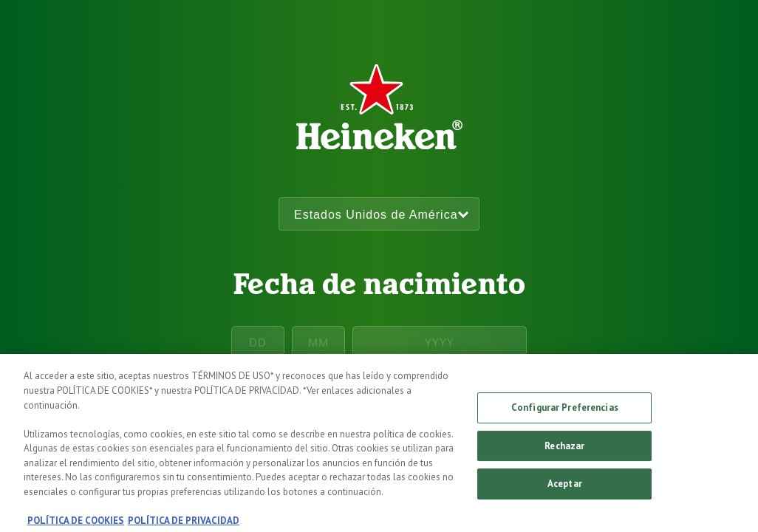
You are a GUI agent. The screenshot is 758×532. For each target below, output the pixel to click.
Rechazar (564, 453)
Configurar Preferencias (565, 416)
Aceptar (565, 492)
